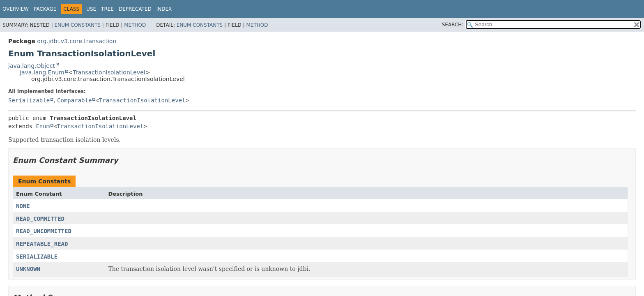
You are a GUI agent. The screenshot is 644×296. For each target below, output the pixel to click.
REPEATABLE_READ (42, 244)
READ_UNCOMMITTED (44, 231)
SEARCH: (453, 25)
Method (135, 25)
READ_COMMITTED (40, 219)
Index (164, 9)
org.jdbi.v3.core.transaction (77, 41)
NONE (23, 206)
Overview (16, 9)
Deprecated (135, 9)
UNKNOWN (28, 269)
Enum (43, 126)
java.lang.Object (32, 66)
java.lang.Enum (42, 72)
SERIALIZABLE (37, 257)
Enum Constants (77, 25)
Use (91, 9)
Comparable (74, 100)
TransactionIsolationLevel (109, 72)
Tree (107, 9)
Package (45, 9)
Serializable (29, 100)
